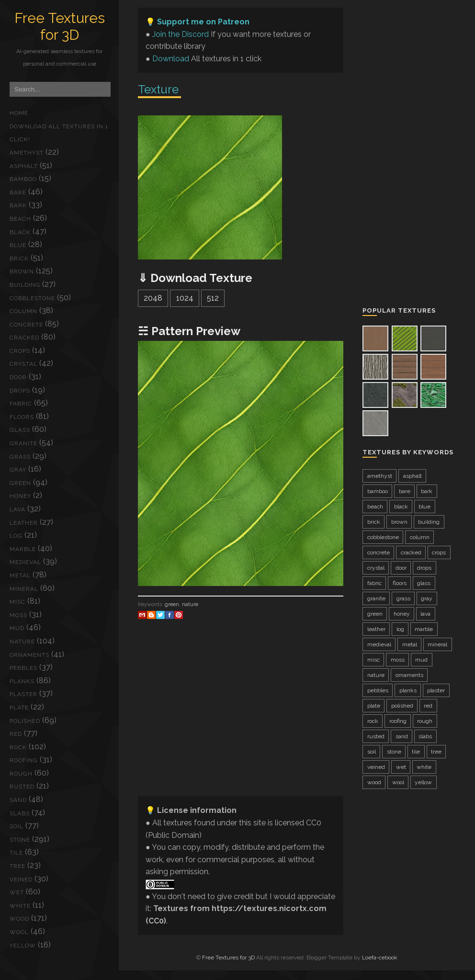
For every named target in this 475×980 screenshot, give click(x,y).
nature (22, 642)
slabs (20, 813)
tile (16, 853)
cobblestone (32, 298)
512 (213, 298)
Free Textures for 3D (60, 26)
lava (17, 509)
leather (24, 523)
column (23, 311)
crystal (23, 364)
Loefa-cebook (380, 957)
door (18, 377)
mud (17, 628)
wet (17, 892)
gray (18, 470)
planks (22, 681)
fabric (21, 404)
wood (19, 919)
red (16, 734)
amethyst (27, 153)
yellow (23, 946)
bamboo (23, 179)
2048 (153, 298)
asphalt (24, 166)
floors (22, 417)
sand (18, 800)
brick (19, 259)
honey (20, 496)
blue (18, 245)
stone (20, 840)
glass (20, 430)
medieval (25, 562)
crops (20, 351)
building (25, 285)
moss (18, 615)
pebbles (23, 668)
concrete (26, 325)
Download (171, 59)
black (20, 232)
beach (20, 219)
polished (25, 721)
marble (23, 549)
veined (21, 879)
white (20, 906)
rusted (22, 787)
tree (17, 866)
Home (19, 113)
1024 (185, 298)
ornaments (29, 655)
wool (19, 932)
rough (21, 774)
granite (23, 443)
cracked (24, 338)
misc (17, 602)
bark (18, 205)
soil (17, 826)
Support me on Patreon (203, 22)
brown (22, 271)
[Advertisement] (241, 721)
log (16, 536)
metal (20, 575)
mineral (24, 589)
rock (18, 747)
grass (20, 457)
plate (19, 708)
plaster (23, 694)
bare (18, 192)
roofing (24, 760)
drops (20, 391)
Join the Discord (181, 34)
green (20, 483)
